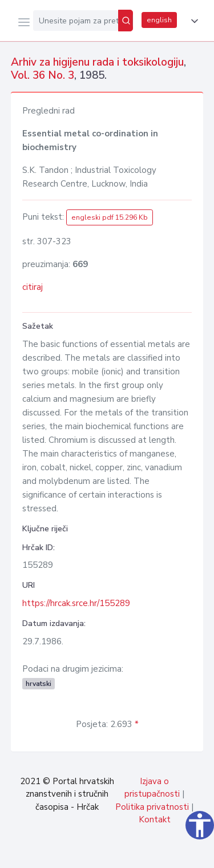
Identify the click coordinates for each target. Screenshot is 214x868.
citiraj (33, 287)
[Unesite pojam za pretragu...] (76, 21)
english (159, 20)
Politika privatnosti (152, 807)
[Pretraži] (126, 21)
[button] (192, 21)
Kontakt (155, 819)
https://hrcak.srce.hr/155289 (76, 603)
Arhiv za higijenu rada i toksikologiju (97, 62)
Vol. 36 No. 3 (43, 75)
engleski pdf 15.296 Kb (110, 217)
